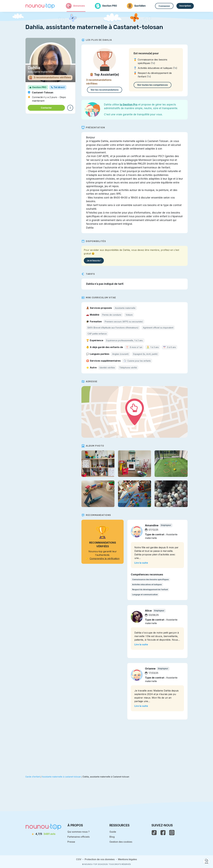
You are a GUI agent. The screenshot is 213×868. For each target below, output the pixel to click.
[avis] (44, 834)
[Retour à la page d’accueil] (40, 6)
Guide (113, 832)
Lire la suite (141, 563)
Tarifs (88, 274)
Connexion (164, 6)
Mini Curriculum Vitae (99, 298)
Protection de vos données (100, 859)
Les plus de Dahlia (97, 40)
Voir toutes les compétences (153, 85)
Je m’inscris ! (94, 261)
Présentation (93, 128)
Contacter (46, 108)
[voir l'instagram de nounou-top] (172, 833)
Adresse (89, 382)
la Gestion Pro (129, 105)
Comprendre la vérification (105, 558)
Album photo (93, 446)
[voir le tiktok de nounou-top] (154, 833)
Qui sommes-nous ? (78, 832)
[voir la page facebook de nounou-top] (163, 833)
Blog (112, 837)
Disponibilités (94, 241)
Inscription (185, 6)
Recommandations (96, 515)
